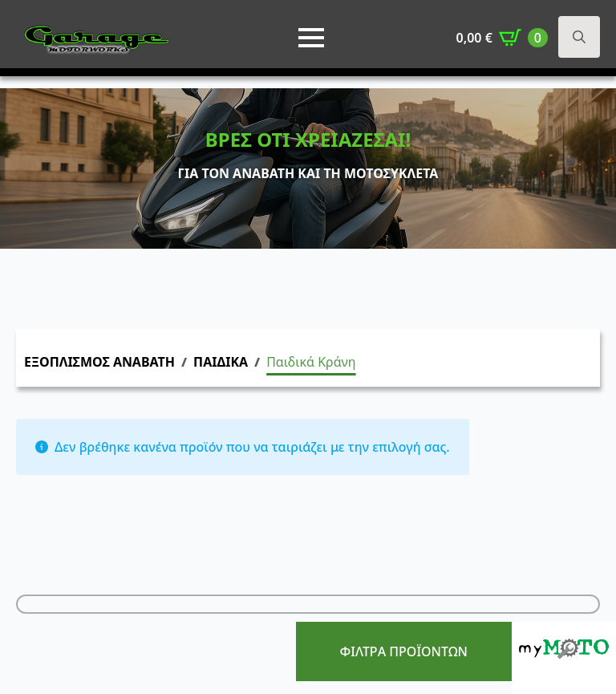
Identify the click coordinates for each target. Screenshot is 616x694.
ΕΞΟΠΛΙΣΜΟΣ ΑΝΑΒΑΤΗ (99, 362)
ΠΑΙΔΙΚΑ (221, 362)
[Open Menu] (311, 38)
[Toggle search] (579, 37)
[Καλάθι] (502, 38)
